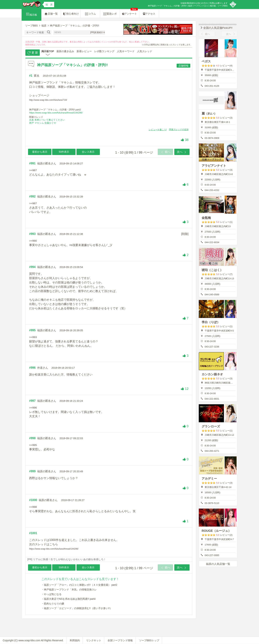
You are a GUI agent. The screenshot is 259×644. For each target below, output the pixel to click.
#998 (32, 438)
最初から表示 (40, 152)
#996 (32, 368)
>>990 (33, 241)
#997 (32, 401)
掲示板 (31, 14)
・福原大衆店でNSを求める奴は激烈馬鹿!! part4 (68, 599)
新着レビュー (84, 51)
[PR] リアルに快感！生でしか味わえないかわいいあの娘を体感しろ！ (67, 559)
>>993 (33, 337)
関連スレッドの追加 (179, 129)
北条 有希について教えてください (47, 120)
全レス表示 (88, 152)
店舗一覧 (51, 14)
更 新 (33, 53)
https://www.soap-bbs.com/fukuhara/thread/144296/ (56, 113)
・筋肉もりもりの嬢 (53, 604)
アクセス (149, 14)
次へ (182, 152)
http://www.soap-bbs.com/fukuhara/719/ (48, 100)
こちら (38, 45)
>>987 (33, 170)
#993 (32, 234)
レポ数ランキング (104, 51)
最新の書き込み (65, 51)
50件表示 (64, 152)
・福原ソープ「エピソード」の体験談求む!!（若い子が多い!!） (77, 608)
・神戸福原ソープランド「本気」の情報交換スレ (69, 590)
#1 (31, 76)
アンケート (130, 12)
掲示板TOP (48, 51)
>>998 (33, 507)
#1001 (33, 533)
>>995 (33, 445)
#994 (32, 267)
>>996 (33, 408)
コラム (90, 14)
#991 (32, 163)
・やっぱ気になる (51, 594)
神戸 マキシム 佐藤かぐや (43, 123)
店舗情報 (183, 66)
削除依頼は (30, 45)
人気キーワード (126, 51)
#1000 (33, 500)
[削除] (185, 234)
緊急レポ (110, 14)
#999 (32, 471)
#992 (32, 196)
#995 (32, 330)
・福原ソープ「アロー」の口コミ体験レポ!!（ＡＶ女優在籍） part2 (79, 585)
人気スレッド (145, 51)
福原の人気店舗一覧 (218, 564)
